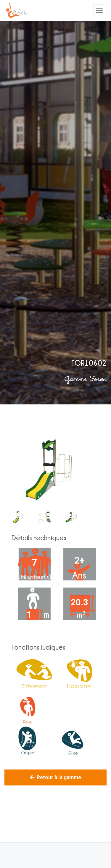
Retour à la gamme (55, 777)
